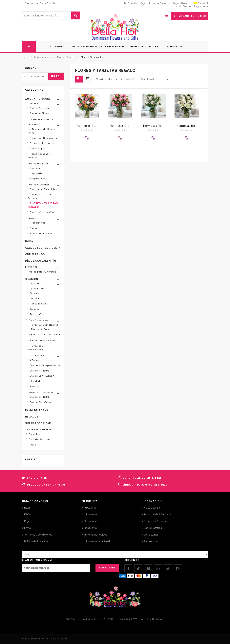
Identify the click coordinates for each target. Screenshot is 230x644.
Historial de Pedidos (95, 535)
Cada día (34, 283)
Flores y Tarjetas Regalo (43, 205)
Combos (34, 104)
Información (91, 514)
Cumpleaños (35, 254)
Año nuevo (37, 360)
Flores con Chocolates (44, 189)
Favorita (34, 125)
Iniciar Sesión (182, 6)
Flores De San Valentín (44, 341)
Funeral (32, 267)
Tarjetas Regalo (38, 430)
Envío (27, 528)
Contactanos (151, 535)
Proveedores (151, 541)
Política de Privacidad (37, 541)
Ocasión (32, 279)
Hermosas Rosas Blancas (160, 126)
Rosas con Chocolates (43, 138)
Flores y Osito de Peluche (39, 196)
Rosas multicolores (42, 143)
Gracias (35, 293)
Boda (29, 241)
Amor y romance (43, 57)
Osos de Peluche (39, 439)
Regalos (32, 417)
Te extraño (36, 314)
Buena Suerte (39, 288)
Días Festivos (37, 356)
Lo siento (36, 298)
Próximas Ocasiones (41, 393)
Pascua (34, 386)
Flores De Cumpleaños (44, 325)
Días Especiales (39, 320)
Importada (36, 173)
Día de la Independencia (45, 365)
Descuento (90, 528)
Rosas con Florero (41, 233)
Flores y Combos (66, 57)
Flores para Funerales (42, 272)
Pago (27, 521)
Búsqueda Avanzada (156, 521)
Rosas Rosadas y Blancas (39, 156)
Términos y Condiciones (38, 535)
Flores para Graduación (46, 335)
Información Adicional (97, 541)
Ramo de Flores (40, 113)
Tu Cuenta (90, 508)
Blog (27, 508)
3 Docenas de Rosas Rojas (41, 131)
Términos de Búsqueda (157, 514)
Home (25, 57)
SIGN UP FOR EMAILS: (37, 560)
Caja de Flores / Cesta (43, 248)
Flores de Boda (40, 329)
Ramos (34, 228)
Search (56, 76)
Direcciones (91, 521)
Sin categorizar (38, 423)
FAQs (27, 514)
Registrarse (201, 6)
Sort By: (131, 79)
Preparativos (38, 179)
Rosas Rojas (37, 149)
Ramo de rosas (37, 410)
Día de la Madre (40, 371)
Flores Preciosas (40, 108)
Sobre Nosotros (153, 528)
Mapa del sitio (152, 508)
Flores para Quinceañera (36, 348)
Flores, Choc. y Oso (42, 212)
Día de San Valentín (41, 119)
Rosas (32, 218)
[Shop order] (154, 79)
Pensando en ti (39, 304)
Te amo (34, 309)
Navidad (35, 381)
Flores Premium (39, 164)
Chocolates (36, 434)
